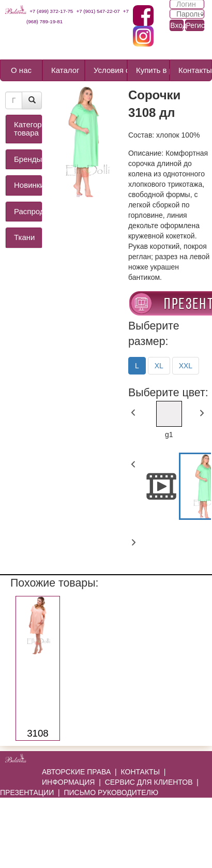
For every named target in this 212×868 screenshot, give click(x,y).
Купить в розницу (153, 70)
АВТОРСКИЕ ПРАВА (76, 772)
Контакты (195, 70)
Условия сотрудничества (110, 70)
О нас (21, 70)
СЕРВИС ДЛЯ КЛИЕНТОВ (149, 782)
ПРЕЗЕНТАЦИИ (27, 792)
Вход (177, 25)
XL (159, 366)
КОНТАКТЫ (141, 772)
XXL (186, 366)
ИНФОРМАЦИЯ (68, 782)
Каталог (65, 70)
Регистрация (195, 25)
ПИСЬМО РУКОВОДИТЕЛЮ (111, 792)
